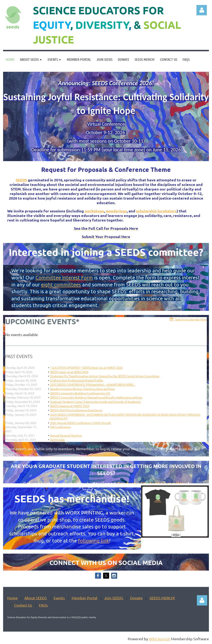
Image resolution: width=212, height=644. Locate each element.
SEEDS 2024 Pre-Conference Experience (76, 410)
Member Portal (84, 598)
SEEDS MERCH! (162, 598)
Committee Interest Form (64, 277)
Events (59, 598)
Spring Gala (57, 439)
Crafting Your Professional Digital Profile (77, 380)
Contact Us (23, 605)
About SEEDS (36, 598)
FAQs (43, 605)
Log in (202, 10)
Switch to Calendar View (191, 319)
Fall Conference (60, 427)
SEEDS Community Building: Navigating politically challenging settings (96, 397)
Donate (136, 598)
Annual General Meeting (66, 435)
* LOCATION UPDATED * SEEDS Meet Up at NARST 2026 (86, 367)
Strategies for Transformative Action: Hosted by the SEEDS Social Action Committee (105, 376)
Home (12, 598)
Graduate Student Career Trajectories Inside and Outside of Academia (95, 402)
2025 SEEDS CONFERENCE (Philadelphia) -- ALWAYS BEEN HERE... (93, 384)
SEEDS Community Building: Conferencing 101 (80, 393)
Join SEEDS (114, 598)
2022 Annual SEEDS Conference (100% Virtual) (81, 423)
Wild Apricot (160, 639)
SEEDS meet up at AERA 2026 (69, 372)
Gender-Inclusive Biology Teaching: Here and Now (82, 389)
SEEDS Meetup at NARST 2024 (70, 406)
